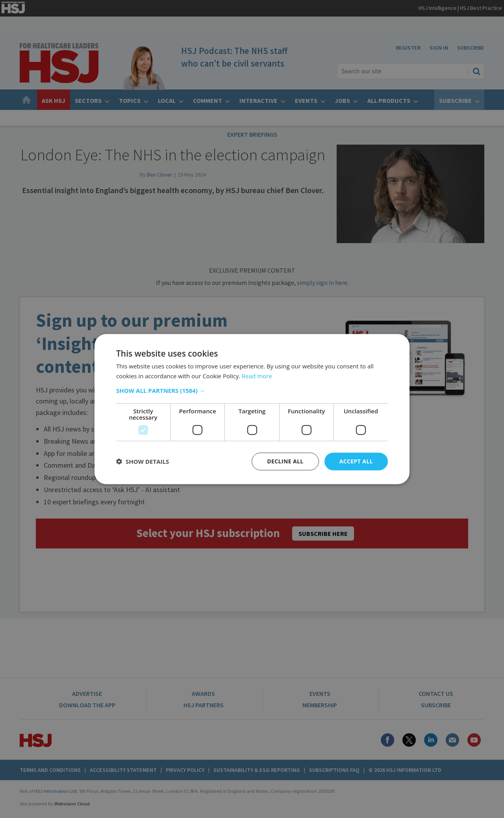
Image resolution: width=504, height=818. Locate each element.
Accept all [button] (356, 461)
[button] (252, 390)
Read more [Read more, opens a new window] (257, 376)
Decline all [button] (285, 461)
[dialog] (252, 409)
